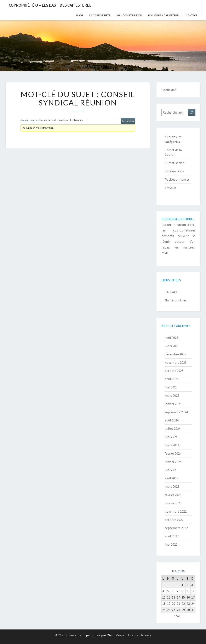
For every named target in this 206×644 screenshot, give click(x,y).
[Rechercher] (192, 113)
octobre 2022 (174, 520)
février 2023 (173, 495)
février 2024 (173, 453)
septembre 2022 (176, 528)
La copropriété (100, 15)
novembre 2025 (176, 362)
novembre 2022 (176, 511)
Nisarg (146, 635)
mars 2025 (172, 395)
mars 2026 (172, 346)
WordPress (116, 635)
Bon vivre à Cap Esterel (164, 15)
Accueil (24, 120)
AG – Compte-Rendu (129, 15)
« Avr (177, 615)
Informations (174, 171)
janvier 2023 (173, 503)
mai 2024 (171, 437)
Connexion (169, 90)
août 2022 (172, 536)
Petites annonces (177, 179)
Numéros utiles (176, 300)
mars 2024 (172, 445)
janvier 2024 (173, 462)
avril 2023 (171, 478)
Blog (80, 15)
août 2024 (172, 420)
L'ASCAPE (171, 292)
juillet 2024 (173, 429)
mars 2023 (172, 486)
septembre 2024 (176, 412)
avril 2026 (171, 338)
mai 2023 (171, 470)
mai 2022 (171, 544)
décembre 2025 (175, 354)
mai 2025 (171, 387)
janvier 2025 (173, 404)
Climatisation (175, 163)
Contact (192, 15)
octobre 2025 (174, 371)
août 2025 (172, 379)
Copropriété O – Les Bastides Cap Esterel (50, 5)
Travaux (170, 188)
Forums (34, 120)
